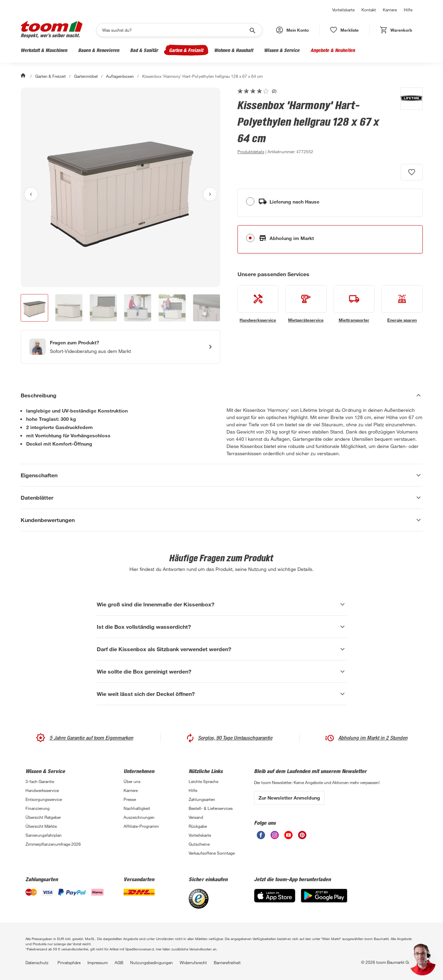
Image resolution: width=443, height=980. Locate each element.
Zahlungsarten (202, 799)
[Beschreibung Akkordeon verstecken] (222, 395)
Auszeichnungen (139, 817)
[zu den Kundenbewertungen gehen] (257, 91)
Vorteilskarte (343, 10)
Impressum (98, 962)
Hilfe (408, 10)
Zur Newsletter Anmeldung (289, 798)
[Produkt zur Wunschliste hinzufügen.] (412, 172)
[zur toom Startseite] (52, 30)
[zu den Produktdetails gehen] (251, 152)
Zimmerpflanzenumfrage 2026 (53, 844)
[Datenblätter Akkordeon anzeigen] (222, 498)
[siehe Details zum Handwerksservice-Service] (258, 304)
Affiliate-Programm (141, 826)
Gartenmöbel (86, 76)
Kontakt (369, 10)
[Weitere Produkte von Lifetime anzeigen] (408, 122)
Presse (130, 799)
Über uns (132, 781)
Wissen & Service (282, 50)
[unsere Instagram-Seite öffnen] (275, 837)
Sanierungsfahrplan (44, 835)
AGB (119, 962)
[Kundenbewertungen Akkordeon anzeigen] (222, 520)
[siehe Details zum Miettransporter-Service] (354, 304)
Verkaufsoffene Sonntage (212, 853)
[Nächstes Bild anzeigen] (210, 194)
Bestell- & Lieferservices (211, 808)
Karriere (390, 10)
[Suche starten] (252, 30)
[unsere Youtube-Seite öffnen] (288, 837)
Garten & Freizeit (186, 50)
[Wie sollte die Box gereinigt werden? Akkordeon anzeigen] (222, 671)
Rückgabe (198, 826)
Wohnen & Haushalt (234, 50)
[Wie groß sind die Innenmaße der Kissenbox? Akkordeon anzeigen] (222, 604)
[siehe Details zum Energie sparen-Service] (402, 304)
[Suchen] (175, 30)
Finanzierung (38, 808)
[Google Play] (324, 901)
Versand (196, 817)
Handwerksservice (42, 790)
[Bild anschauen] (120, 187)
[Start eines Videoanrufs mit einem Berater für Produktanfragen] (120, 347)
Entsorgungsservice (44, 799)
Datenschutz (37, 962)
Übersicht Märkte (41, 826)
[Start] (24, 76)
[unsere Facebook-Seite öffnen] (261, 837)
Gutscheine (199, 844)
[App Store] (275, 901)
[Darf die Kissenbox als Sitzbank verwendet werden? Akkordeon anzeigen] (222, 649)
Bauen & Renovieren (99, 50)
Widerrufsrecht (193, 962)
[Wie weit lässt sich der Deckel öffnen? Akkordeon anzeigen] (222, 694)
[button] (292, 30)
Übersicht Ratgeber (43, 817)
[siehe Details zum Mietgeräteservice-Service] (306, 304)
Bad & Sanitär (144, 50)
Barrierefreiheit (227, 962)
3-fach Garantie (40, 781)
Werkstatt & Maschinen (44, 50)
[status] (344, 30)
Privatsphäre (69, 962)
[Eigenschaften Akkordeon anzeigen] (222, 475)
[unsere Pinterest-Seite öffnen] (302, 837)
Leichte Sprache (203, 781)
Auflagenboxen (120, 76)
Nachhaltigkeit (137, 808)
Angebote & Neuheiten (333, 50)
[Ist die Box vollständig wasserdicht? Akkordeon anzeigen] (222, 627)
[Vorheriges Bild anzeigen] (31, 194)
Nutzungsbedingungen (151, 962)
